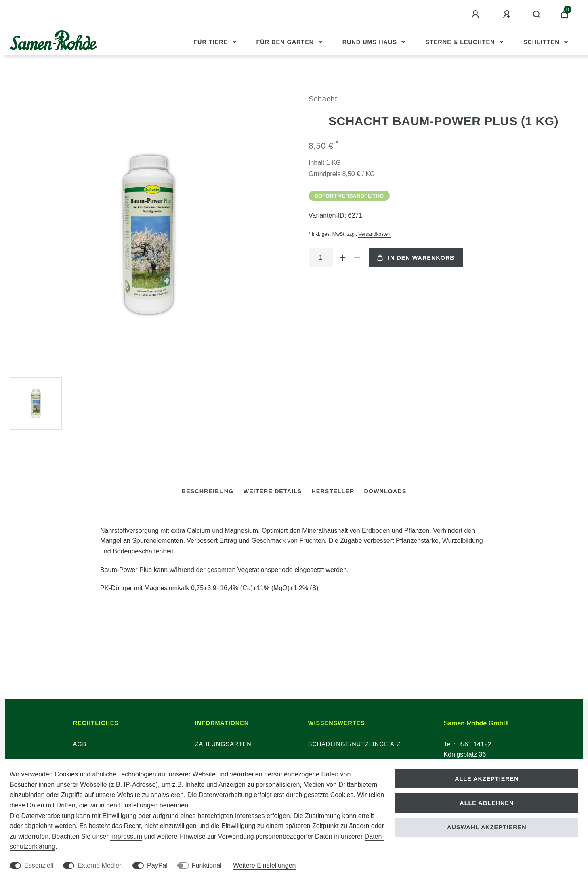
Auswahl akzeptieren (487, 827)
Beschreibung (208, 491)
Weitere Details (272, 491)
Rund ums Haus (371, 42)
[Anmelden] (477, 15)
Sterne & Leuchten (461, 42)
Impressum (126, 836)
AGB (80, 744)
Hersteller (333, 491)
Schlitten (543, 42)
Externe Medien (100, 865)
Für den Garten (286, 42)
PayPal (157, 865)
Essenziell (39, 865)
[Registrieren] (508, 15)
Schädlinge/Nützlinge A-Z (355, 744)
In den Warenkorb (416, 258)
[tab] (208, 491)
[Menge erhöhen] (342, 258)
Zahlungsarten (223, 744)
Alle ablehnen (487, 803)
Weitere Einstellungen (264, 865)
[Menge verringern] (357, 258)
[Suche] (537, 15)
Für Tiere (212, 42)
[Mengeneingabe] (321, 258)
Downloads (385, 491)
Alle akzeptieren (487, 779)
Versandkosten (374, 234)
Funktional (207, 865)
